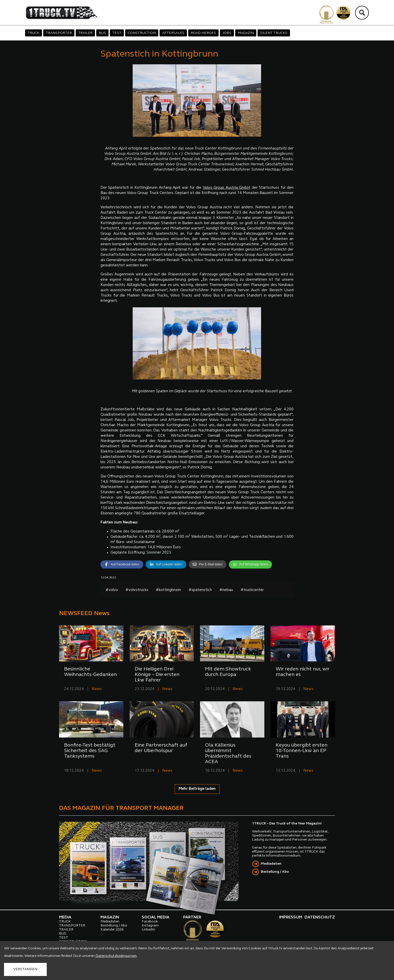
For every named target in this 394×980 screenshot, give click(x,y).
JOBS (227, 33)
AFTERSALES (173, 33)
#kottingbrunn (168, 590)
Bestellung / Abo (275, 872)
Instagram (150, 926)
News (97, 689)
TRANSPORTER (59, 33)
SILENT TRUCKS (274, 33)
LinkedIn (148, 930)
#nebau (226, 590)
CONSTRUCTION (142, 33)
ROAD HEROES (203, 33)
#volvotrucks (137, 590)
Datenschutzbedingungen (116, 956)
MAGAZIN (246, 33)
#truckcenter (252, 590)
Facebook (150, 922)
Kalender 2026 (112, 930)
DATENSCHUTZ (320, 917)
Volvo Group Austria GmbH (227, 188)
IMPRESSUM (291, 917)
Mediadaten (271, 864)
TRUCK (34, 33)
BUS (102, 33)
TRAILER (85, 33)
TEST (117, 33)
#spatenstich (200, 590)
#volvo (112, 590)
